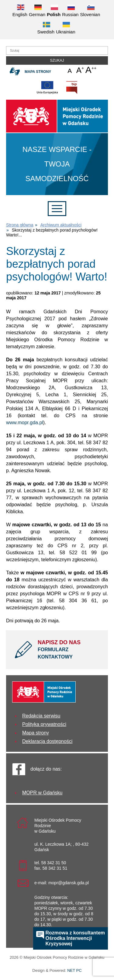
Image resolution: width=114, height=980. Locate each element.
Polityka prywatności (44, 724)
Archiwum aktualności (61, 225)
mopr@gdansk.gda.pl (69, 883)
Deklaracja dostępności (47, 741)
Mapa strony (38, 72)
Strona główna (20, 225)
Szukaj (57, 60)
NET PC (74, 971)
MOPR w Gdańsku (42, 793)
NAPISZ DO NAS (68, 650)
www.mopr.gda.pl (25, 423)
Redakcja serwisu (41, 716)
